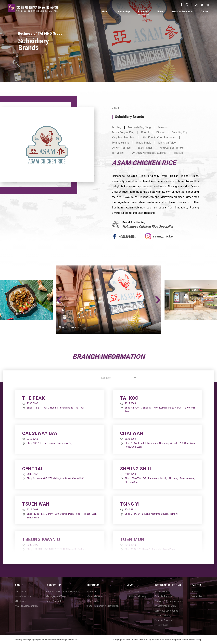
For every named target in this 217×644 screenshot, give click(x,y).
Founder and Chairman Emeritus (63, 592)
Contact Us (72, 640)
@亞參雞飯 (127, 236)
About (105, 12)
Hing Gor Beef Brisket (172, 148)
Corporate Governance (166, 611)
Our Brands (93, 601)
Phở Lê (145, 132)
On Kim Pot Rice (121, 148)
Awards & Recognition (26, 606)
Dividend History (163, 615)
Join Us (195, 592)
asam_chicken (164, 236)
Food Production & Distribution (103, 606)
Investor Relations (182, 12)
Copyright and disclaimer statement (48, 640)
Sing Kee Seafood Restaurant (159, 138)
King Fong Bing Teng (124, 138)
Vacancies (197, 596)
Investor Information (165, 606)
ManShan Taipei (167, 143)
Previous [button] (59, 300)
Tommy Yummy (121, 143)
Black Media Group (192, 640)
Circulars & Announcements (169, 601)
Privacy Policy (22, 640)
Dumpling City (180, 132)
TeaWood (163, 127)
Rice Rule (178, 153)
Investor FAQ (161, 625)
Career (205, 12)
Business (143, 12)
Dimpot (160, 132)
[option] (109, 300)
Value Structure (23, 596)
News (160, 12)
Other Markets (95, 596)
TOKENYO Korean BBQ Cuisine (148, 153)
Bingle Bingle (144, 143)
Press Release (162, 592)
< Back (116, 108)
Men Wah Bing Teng (139, 127)
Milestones (20, 601)
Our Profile (20, 592)
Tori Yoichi (118, 153)
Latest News (133, 592)
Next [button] (158, 300)
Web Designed (172, 640)
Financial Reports (163, 596)
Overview (92, 592)
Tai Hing (116, 127)
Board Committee (55, 601)
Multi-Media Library (136, 596)
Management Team (56, 596)
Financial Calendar (164, 620)
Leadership (123, 12)
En (196, 5)
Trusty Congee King (123, 132)
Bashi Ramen (145, 148)
